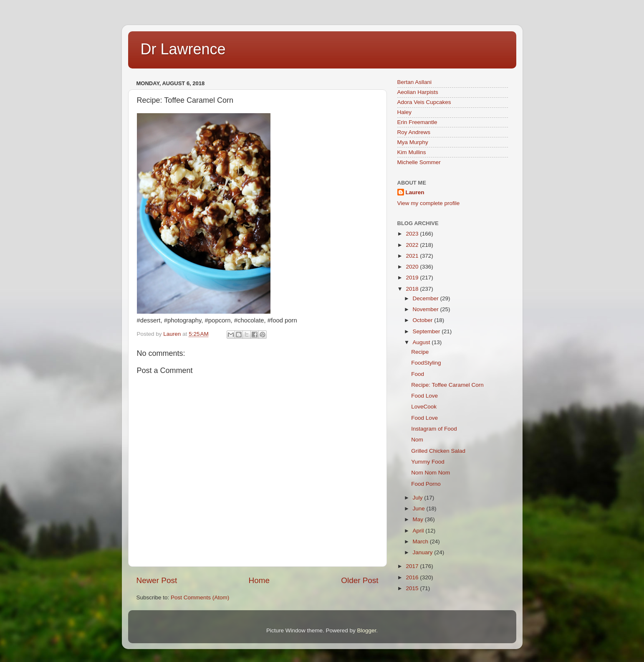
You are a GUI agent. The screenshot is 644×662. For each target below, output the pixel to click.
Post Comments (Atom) (200, 597)
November (427, 309)
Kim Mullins (412, 152)
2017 (413, 566)
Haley (405, 112)
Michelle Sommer (419, 162)
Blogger (367, 630)
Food (418, 374)
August (422, 342)
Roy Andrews (414, 132)
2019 (413, 278)
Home (259, 580)
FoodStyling (426, 363)
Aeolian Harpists (418, 92)
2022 (413, 245)
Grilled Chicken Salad (438, 451)
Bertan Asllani (415, 82)
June (420, 509)
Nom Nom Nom (431, 473)
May (419, 519)
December (427, 298)
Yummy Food (428, 462)
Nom (417, 440)
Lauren (415, 192)
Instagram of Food (434, 429)
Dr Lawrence (183, 49)
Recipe (420, 352)
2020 (413, 267)
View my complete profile (429, 203)
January (424, 552)
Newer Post (157, 580)
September (427, 331)
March (421, 542)
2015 (413, 588)
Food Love (424, 396)
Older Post (360, 580)
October (424, 320)
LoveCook (424, 407)
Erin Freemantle (417, 122)
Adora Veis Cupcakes (424, 102)
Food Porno (426, 484)
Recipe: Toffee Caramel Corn (447, 385)
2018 (413, 289)
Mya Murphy (413, 142)
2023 (413, 234)
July (419, 498)
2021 (413, 256)
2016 (413, 577)
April (419, 531)
